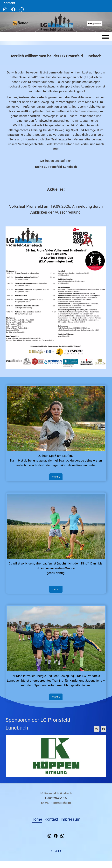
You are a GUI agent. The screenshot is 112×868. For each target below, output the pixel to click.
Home (37, 820)
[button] (97, 729)
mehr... (56, 477)
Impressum (71, 820)
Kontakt (52, 820)
